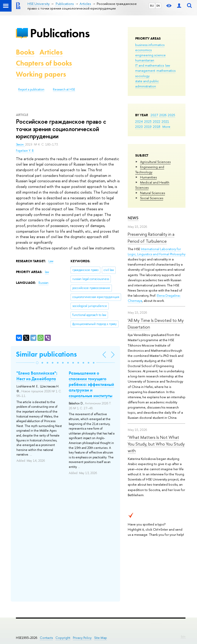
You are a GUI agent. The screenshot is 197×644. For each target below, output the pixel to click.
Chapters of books (44, 63)
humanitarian (145, 60)
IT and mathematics (150, 65)
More (166, 126)
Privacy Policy (82, 638)
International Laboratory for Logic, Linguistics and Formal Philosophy (157, 251)
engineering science (150, 55)
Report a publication (31, 89)
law (168, 65)
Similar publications (46, 354)
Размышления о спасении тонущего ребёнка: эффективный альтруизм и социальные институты (91, 384)
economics (143, 50)
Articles (51, 52)
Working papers (41, 74)
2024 (139, 121)
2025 (171, 115)
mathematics (166, 70)
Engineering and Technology (150, 169)
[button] (37, 363)
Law (51, 261)
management (145, 70)
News (133, 218)
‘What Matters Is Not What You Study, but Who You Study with (156, 444)
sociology (142, 76)
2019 (148, 126)
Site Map (101, 638)
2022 (157, 121)
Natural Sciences (152, 193)
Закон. (21, 144)
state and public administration (147, 84)
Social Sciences (152, 198)
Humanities (148, 177)
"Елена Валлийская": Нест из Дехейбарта (37, 376)
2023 (148, 121)
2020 (139, 126)
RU (152, 6)
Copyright (63, 638)
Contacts (46, 638)
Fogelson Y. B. (25, 151)
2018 (157, 126)
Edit (183, 637)
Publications (60, 33)
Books (25, 52)
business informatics (150, 45)
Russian (43, 283)
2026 (163, 115)
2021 (165, 121)
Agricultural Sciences (155, 162)
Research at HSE (64, 89)
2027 (154, 115)
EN (158, 6)
